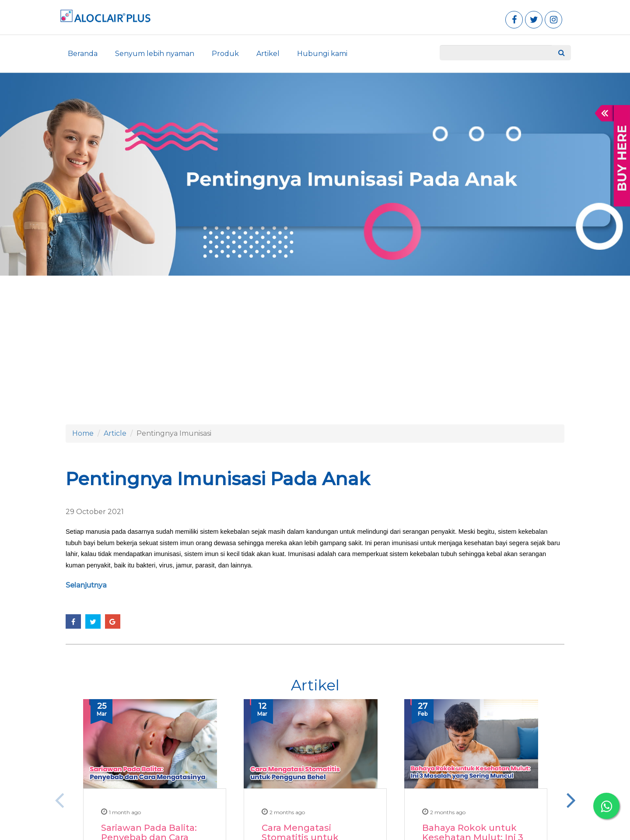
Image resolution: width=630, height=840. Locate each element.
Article (115, 433)
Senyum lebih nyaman (155, 54)
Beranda (83, 54)
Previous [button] (59, 800)
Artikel (268, 54)
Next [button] (571, 800)
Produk (225, 54)
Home (83, 433)
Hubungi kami (322, 54)
